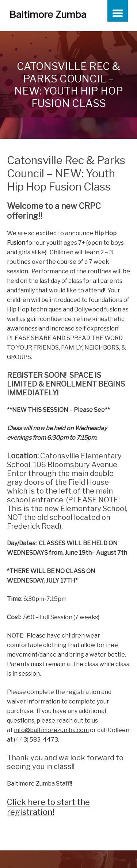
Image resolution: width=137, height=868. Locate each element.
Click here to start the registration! (48, 807)
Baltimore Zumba (48, 14)
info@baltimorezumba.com (51, 730)
